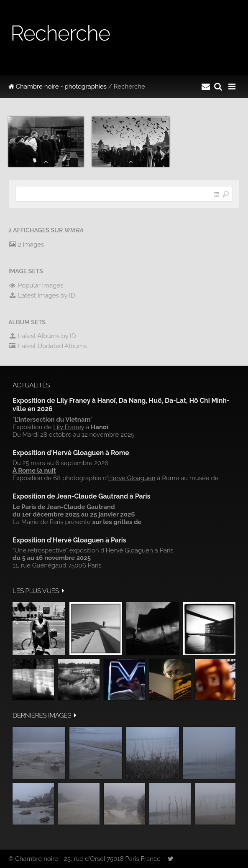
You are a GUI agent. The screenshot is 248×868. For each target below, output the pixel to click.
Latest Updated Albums (48, 346)
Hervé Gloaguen (132, 478)
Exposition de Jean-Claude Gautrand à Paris (81, 496)
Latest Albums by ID (42, 336)
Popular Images (36, 285)
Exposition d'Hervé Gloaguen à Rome (71, 453)
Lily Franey (69, 427)
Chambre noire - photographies (58, 87)
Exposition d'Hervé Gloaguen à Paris (69, 540)
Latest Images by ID (42, 295)
